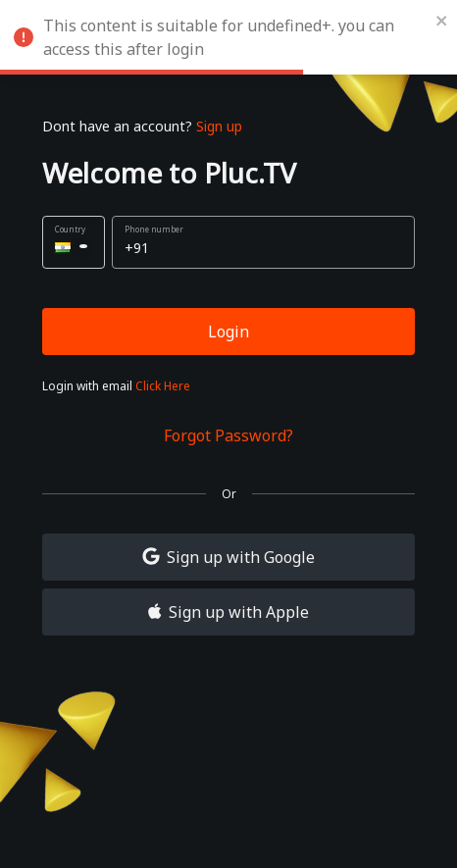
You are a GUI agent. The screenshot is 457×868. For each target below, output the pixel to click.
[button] (74, 242)
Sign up (219, 126)
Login (228, 332)
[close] (442, 20)
